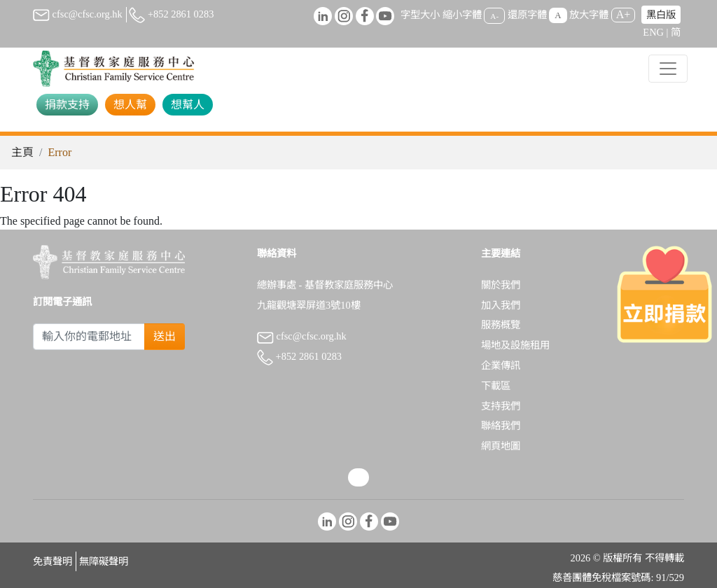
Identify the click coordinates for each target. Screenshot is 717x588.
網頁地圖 (501, 446)
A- (494, 15)
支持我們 (501, 406)
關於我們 (501, 285)
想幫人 (188, 105)
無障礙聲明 (104, 561)
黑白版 (661, 15)
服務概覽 (501, 325)
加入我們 (501, 305)
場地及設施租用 (515, 345)
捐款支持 (67, 105)
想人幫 (130, 105)
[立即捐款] (664, 294)
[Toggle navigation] (668, 69)
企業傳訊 (501, 365)
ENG (653, 32)
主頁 (22, 152)
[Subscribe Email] (89, 337)
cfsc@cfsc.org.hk (78, 14)
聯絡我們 (501, 426)
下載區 (496, 386)
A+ (624, 14)
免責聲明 (53, 561)
